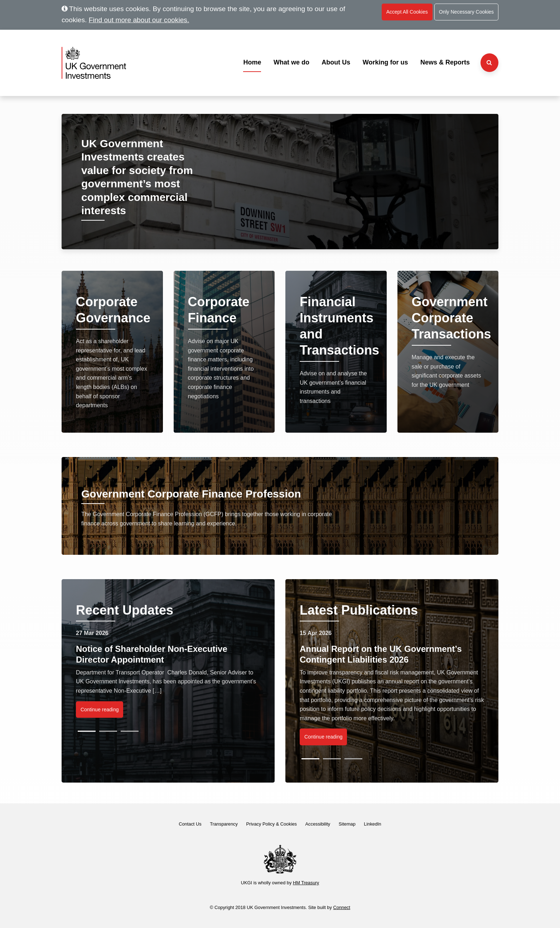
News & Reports (445, 62)
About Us (336, 62)
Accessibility (318, 824)
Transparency (224, 824)
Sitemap (347, 824)
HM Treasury (306, 883)
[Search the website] (489, 63)
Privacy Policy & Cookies (271, 824)
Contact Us (190, 824)
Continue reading (100, 710)
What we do (291, 62)
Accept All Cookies (407, 12)
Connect (342, 907)
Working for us (385, 62)
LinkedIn (372, 824)
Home (252, 62)
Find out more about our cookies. (139, 20)
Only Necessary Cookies (466, 12)
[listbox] (168, 680)
